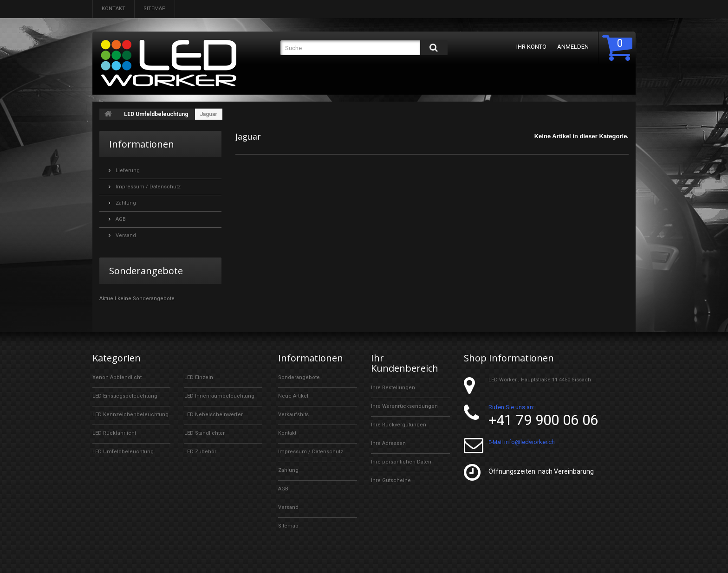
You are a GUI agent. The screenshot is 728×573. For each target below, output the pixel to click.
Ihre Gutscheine (391, 480)
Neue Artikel (293, 396)
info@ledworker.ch (530, 442)
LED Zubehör (200, 452)
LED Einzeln (199, 377)
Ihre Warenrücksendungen (404, 406)
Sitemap (155, 9)
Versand (125, 235)
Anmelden (573, 47)
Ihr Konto (531, 47)
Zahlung (125, 203)
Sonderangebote (146, 271)
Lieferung (127, 171)
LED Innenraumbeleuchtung (219, 396)
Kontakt (114, 9)
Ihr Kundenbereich (405, 363)
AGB (120, 219)
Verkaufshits (293, 415)
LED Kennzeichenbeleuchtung (130, 415)
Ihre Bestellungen (393, 388)
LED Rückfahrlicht (114, 433)
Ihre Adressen (388, 443)
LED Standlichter (205, 433)
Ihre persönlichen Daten (401, 462)
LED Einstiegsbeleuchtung (125, 396)
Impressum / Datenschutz (147, 187)
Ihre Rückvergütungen (399, 425)
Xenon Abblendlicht (117, 377)
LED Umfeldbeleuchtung (156, 114)
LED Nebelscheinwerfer (214, 415)
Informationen (142, 144)
